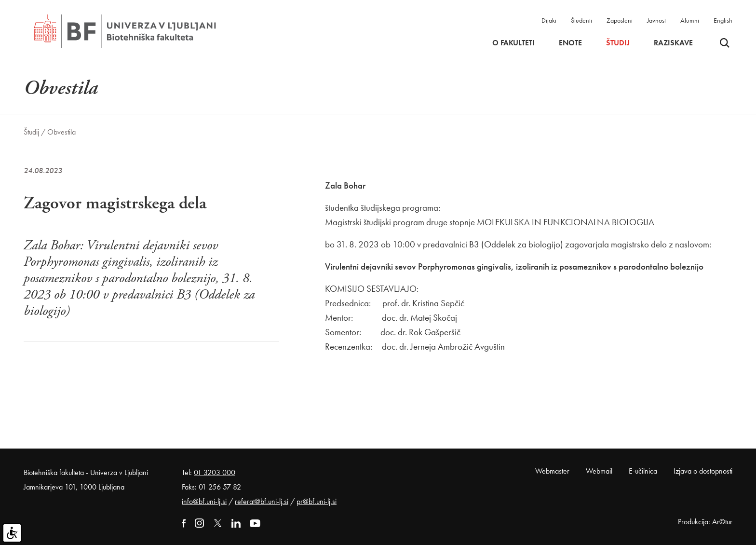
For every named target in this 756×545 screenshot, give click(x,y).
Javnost (656, 20)
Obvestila (61, 132)
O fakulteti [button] (513, 43)
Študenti (581, 20)
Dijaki (549, 20)
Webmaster (552, 471)
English (723, 20)
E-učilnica (643, 471)
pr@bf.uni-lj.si (317, 501)
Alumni (690, 20)
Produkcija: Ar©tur (705, 522)
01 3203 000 (215, 472)
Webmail (599, 471)
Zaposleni (620, 20)
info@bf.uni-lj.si (204, 501)
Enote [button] (570, 43)
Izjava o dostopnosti (703, 471)
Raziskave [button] (673, 43)
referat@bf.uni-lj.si (262, 501)
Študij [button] (618, 43)
